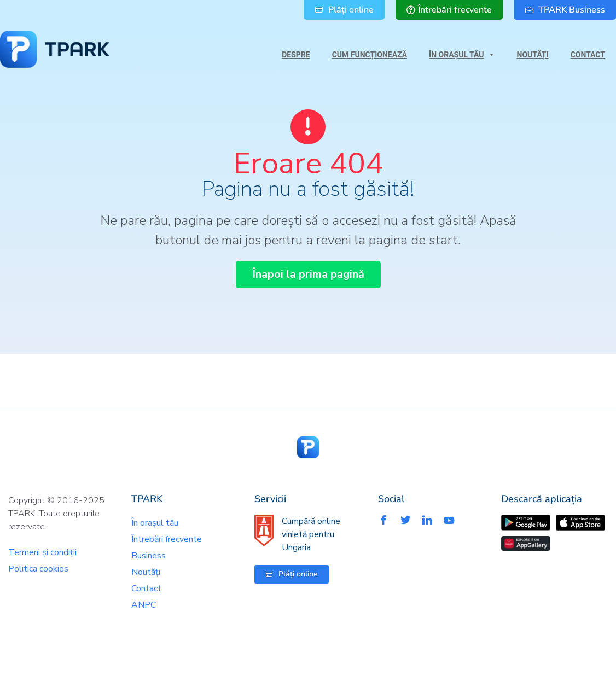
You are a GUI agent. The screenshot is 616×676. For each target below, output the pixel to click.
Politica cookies (38, 569)
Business (149, 556)
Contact (588, 55)
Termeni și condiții (42, 552)
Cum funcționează (370, 55)
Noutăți (533, 55)
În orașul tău (462, 52)
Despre (296, 55)
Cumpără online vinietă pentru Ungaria (311, 534)
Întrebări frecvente (167, 539)
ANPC (144, 605)
